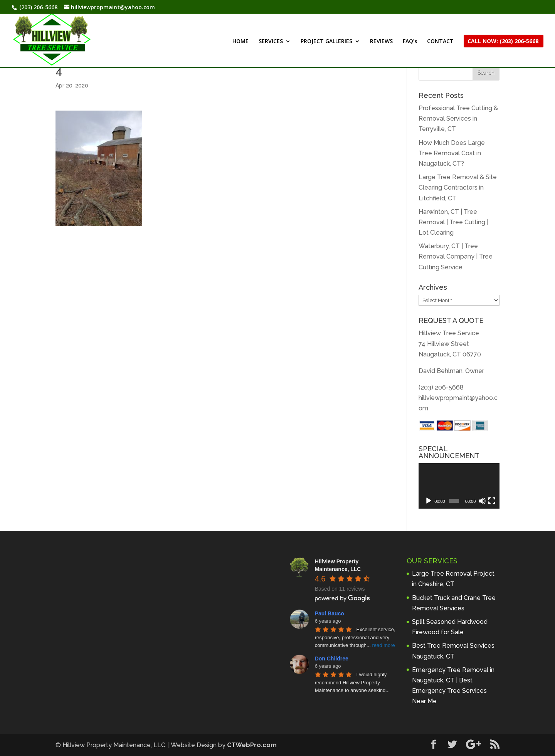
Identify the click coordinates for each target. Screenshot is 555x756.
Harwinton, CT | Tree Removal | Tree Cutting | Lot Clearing (453, 222)
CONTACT (440, 42)
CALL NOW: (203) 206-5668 (503, 42)
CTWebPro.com (252, 745)
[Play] (429, 501)
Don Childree (332, 659)
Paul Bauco (330, 613)
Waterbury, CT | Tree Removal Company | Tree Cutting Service (456, 256)
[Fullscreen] (492, 501)
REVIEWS (381, 42)
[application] (459, 486)
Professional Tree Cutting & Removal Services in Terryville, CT (458, 118)
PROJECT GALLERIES (326, 42)
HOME (240, 42)
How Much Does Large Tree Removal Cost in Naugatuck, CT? (452, 153)
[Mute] (482, 501)
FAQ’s (410, 42)
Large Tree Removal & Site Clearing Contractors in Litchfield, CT (458, 187)
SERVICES (271, 42)
